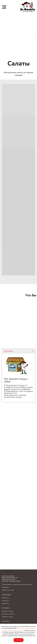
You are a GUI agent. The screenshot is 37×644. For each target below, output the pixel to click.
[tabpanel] (18, 378)
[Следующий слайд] (35, 36)
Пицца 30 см (5, 601)
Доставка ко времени (8, 614)
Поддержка (5, 587)
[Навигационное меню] (4, 7)
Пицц (3, 598)
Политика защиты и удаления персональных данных (17, 584)
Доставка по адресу (8, 611)
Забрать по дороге (8, 617)
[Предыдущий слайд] (2, 36)
